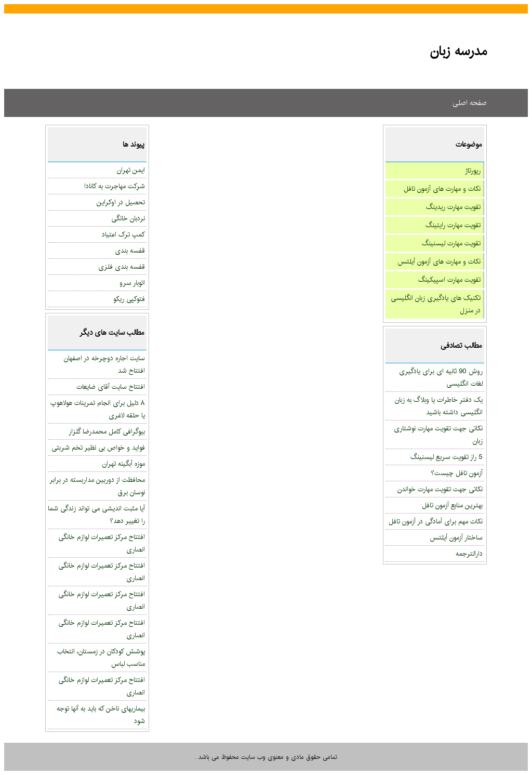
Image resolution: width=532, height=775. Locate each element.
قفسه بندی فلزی (122, 267)
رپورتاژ (473, 170)
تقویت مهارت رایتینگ (453, 225)
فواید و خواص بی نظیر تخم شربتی (98, 448)
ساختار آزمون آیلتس (456, 537)
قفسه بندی (130, 251)
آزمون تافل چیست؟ (457, 473)
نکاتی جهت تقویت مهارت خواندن (440, 489)
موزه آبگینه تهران (124, 464)
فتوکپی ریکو (129, 299)
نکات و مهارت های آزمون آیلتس (439, 261)
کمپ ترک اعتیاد (123, 234)
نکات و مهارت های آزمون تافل (442, 189)
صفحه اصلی (470, 103)
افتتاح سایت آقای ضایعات (111, 387)
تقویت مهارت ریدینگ (453, 207)
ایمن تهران (131, 170)
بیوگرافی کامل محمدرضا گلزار (107, 431)
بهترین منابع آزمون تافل (452, 505)
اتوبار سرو (132, 283)
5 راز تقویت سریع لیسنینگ (447, 457)
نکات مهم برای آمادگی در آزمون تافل (436, 521)
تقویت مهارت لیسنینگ (451, 243)
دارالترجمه (469, 554)
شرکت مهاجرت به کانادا (115, 186)
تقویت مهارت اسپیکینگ (449, 280)
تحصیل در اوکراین (121, 202)
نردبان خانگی (128, 218)
